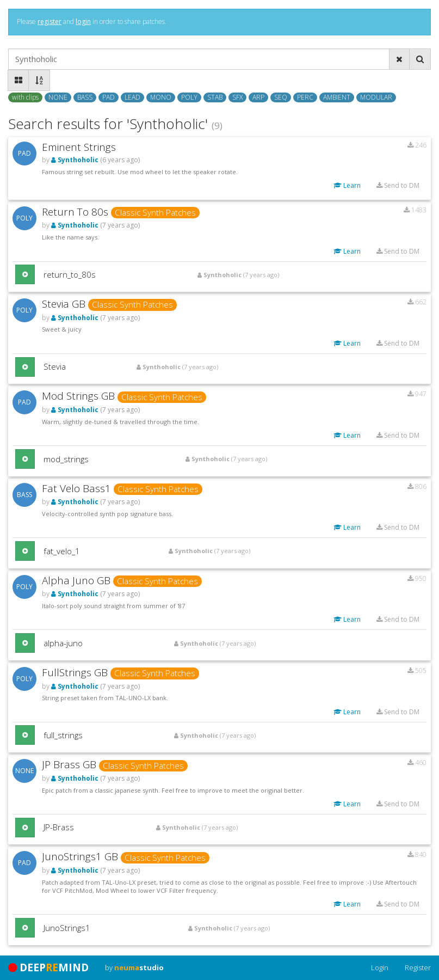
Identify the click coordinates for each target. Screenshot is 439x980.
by (134, 967)
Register (418, 967)
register (50, 22)
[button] (25, 274)
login (83, 22)
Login (380, 967)
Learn (347, 185)
